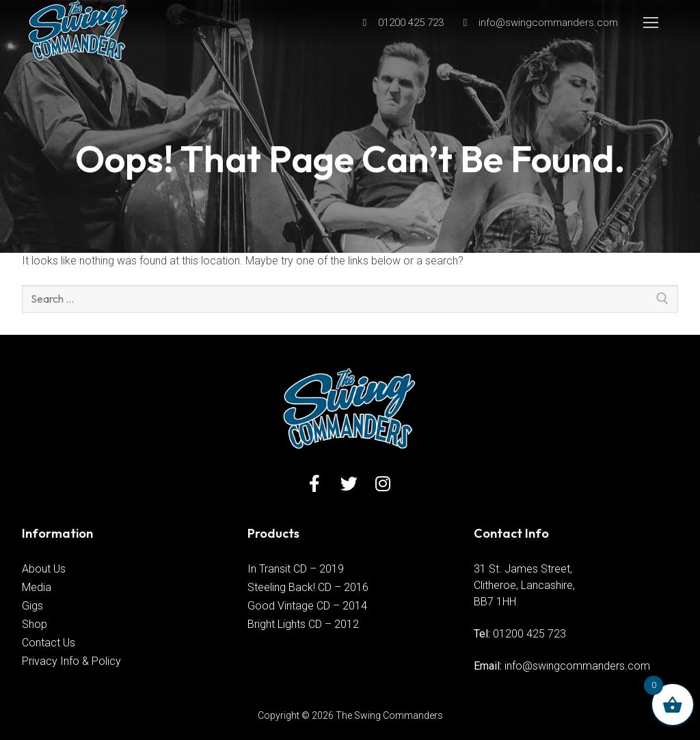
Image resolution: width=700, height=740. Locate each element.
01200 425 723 (529, 634)
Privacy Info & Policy (71, 661)
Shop (35, 624)
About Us (44, 569)
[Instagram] (383, 483)
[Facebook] (315, 483)
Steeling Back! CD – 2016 (308, 587)
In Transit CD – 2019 (296, 569)
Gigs (32, 606)
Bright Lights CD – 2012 (303, 624)
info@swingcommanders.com (577, 666)
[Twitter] (349, 483)
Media (37, 587)
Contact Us (49, 643)
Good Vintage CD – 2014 (307, 606)
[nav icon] (651, 23)
